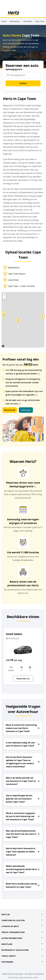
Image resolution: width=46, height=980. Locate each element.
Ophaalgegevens (14, 69)
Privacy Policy (13, 977)
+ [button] (4, 295)
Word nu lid (10, 410)
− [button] (4, 298)
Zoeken (23, 83)
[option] (23, 656)
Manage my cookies (31, 977)
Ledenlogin (26, 410)
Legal (21, 977)
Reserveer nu (23, 679)
